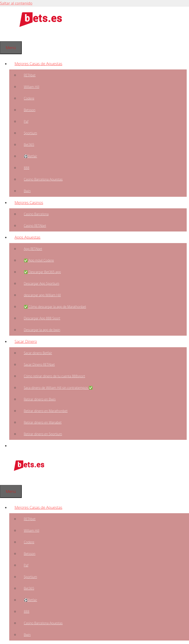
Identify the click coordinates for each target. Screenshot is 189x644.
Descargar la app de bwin (42, 330)
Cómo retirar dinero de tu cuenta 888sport (54, 376)
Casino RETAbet (35, 226)
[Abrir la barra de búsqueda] (5, 35)
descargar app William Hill (42, 295)
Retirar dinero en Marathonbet (46, 411)
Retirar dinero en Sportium (43, 434)
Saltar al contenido (16, 3)
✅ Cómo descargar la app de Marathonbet (55, 307)
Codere (29, 98)
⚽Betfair (30, 156)
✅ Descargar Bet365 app (42, 272)
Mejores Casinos (32, 202)
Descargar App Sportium (41, 283)
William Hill (32, 87)
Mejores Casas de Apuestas (41, 64)
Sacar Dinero (28, 341)
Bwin (27, 191)
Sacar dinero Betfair (38, 353)
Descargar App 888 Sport (42, 318)
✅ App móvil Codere (39, 260)
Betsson (30, 110)
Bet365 (29, 145)
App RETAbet (33, 249)
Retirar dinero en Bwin (40, 399)
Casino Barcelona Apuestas (43, 179)
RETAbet (30, 75)
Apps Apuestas (30, 237)
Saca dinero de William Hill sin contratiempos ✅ (58, 388)
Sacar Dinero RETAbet (39, 364)
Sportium (30, 133)
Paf (26, 121)
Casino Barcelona (36, 214)
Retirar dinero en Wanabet (43, 422)
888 (27, 168)
